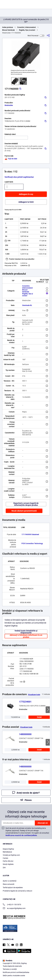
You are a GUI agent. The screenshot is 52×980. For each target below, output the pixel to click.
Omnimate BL (27, 305)
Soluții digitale (8, 864)
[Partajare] (48, 36)
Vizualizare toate (34, 695)
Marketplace (7, 852)
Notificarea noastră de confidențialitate (21, 835)
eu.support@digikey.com (14, 909)
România (7, 961)
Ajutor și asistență (10, 881)
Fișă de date (11, 159)
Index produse (8, 27)
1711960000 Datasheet (30, 534)
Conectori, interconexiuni (26, 27)
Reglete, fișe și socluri (27, 30)
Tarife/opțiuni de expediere (13, 888)
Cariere (5, 858)
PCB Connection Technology (32, 544)
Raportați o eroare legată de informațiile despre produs (26, 504)
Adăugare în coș (26, 194)
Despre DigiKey (8, 849)
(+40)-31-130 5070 (12, 905)
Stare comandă (9, 884)
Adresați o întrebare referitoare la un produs (26, 636)
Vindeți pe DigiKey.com (11, 855)
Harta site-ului (8, 861)
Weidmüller (9, 105)
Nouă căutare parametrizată (24, 511)
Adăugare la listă (26, 202)
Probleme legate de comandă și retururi (17, 891)
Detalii (39, 717)
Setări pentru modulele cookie (14, 976)
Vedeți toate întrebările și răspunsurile (26, 632)
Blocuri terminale (8, 30)
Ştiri (4, 868)
